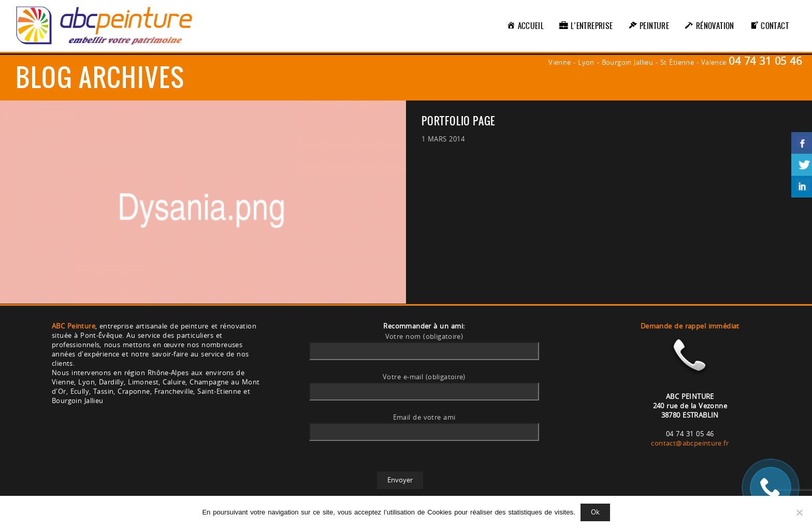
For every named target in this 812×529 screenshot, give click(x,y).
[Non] (799, 512)
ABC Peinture (74, 326)
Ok (595, 512)
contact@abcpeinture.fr (690, 443)
